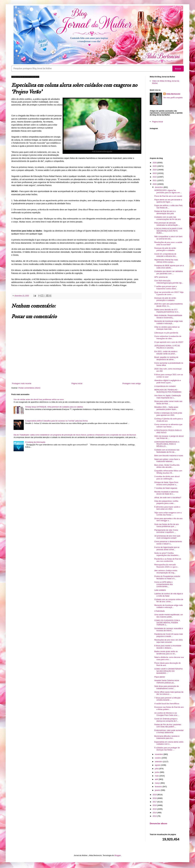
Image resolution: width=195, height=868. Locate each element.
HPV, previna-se (161, 277)
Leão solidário (160, 590)
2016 (155, 805)
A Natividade (159, 611)
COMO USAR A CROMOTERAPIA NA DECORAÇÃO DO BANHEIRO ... (168, 671)
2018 (155, 798)
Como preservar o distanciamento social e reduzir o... (168, 543)
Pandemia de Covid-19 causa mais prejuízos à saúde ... (169, 635)
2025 (155, 166)
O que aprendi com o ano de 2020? (169, 342)
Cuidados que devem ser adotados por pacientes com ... (169, 272)
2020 (155, 184)
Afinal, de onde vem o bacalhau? (168, 498)
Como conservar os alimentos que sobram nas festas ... (168, 426)
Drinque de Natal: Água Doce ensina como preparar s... (166, 483)
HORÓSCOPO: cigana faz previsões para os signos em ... (168, 191)
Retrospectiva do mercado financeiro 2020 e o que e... (167, 566)
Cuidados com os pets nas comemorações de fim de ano (167, 218)
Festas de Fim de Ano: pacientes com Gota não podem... (168, 726)
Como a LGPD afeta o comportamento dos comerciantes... (163, 584)
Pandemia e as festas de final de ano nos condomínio (168, 560)
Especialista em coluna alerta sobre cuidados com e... (169, 743)
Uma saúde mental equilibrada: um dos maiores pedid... (169, 616)
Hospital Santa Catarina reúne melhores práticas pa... (167, 682)
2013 (155, 816)
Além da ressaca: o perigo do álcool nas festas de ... (169, 437)
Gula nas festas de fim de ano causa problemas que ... (167, 525)
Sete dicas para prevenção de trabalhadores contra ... (167, 687)
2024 (155, 170)
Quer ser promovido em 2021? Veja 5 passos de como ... (169, 293)
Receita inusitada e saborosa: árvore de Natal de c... (166, 493)
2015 (155, 809)
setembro (159, 762)
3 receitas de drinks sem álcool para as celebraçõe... (167, 478)
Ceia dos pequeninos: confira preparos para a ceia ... (166, 502)
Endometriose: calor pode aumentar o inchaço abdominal (169, 731)
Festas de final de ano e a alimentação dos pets (165, 212)
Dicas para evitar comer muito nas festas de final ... (168, 402)
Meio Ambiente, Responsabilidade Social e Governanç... (168, 316)
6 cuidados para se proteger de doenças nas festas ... (167, 749)
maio (157, 776)
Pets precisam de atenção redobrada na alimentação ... (167, 224)
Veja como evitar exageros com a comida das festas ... (168, 514)
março (158, 783)
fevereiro (159, 787)
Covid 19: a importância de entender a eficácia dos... (166, 255)
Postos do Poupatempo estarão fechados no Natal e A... (167, 577)
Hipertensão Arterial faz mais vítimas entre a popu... (166, 261)
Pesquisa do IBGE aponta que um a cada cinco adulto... (169, 267)
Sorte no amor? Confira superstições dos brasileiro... (167, 554)
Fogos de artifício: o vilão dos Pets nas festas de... (168, 207)
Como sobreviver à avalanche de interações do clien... (168, 337)
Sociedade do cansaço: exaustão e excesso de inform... (169, 630)
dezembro (159, 187)
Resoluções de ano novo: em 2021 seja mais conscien (169, 641)
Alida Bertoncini (173, 94)
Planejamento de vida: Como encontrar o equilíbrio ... (166, 531)
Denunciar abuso (158, 823)
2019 (155, 795)
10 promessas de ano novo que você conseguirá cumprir (167, 537)
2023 (155, 173)
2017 (155, 802)
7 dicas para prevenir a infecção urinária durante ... (167, 699)
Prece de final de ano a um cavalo (168, 196)
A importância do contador (165, 386)
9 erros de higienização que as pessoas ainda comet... (167, 548)
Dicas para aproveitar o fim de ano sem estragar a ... (168, 520)
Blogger (118, 855)
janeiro (158, 790)
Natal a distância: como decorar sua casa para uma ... (169, 658)
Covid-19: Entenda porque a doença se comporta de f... (166, 720)
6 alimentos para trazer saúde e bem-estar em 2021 (167, 508)
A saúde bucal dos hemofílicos (167, 704)
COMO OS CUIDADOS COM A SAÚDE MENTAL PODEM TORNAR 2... (167, 623)
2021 (155, 180)
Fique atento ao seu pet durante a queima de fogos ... (168, 201)
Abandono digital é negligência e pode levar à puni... (168, 381)
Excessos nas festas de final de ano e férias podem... (169, 708)
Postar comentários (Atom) (29, 388)
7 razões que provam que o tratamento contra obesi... (166, 288)
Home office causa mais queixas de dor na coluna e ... (169, 693)
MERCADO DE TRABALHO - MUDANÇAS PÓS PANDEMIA (168, 391)
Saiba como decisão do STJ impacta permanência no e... (167, 311)
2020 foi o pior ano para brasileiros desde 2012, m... (168, 305)
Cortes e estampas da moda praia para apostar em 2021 (168, 414)
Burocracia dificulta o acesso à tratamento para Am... (167, 737)
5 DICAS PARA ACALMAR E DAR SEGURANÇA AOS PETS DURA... (168, 231)
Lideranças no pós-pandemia (166, 333)
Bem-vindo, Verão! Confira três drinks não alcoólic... (167, 466)
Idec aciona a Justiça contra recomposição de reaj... (166, 572)
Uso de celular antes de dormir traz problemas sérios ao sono (39, 399)
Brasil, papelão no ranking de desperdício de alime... (166, 358)
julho (157, 769)
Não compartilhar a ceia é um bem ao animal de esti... (168, 238)
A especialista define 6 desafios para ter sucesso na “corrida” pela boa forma (56, 421)
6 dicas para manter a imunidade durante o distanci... (168, 647)
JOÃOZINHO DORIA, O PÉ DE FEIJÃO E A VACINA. (167, 347)
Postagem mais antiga (131, 383)
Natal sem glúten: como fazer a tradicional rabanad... (167, 460)
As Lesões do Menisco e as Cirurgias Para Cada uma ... (167, 714)
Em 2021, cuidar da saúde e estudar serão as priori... (166, 353)
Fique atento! (160, 677)
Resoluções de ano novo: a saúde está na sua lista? (168, 243)
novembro (159, 754)
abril (157, 779)
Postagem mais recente (22, 383)
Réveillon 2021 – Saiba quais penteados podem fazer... (166, 408)
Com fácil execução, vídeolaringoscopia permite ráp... (169, 282)
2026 (155, 163)
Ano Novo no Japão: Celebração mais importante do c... (168, 397)
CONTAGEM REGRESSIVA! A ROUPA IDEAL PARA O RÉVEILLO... (167, 444)
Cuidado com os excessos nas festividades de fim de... (167, 451)
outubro (158, 758)
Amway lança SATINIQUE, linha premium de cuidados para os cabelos (54, 407)
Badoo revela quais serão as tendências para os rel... (166, 653)
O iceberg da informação (35, 442)
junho (157, 772)
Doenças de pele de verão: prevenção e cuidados (165, 249)
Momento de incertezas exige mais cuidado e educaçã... (169, 322)
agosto (158, 765)
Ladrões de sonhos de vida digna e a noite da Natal (169, 595)
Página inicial (77, 383)
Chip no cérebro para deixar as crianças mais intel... (167, 328)
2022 (155, 177)
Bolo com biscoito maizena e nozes (169, 456)
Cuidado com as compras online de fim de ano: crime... (169, 601)
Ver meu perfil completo (173, 98)
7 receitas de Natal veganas (166, 488)
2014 (155, 813)
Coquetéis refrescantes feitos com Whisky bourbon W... (168, 472)
